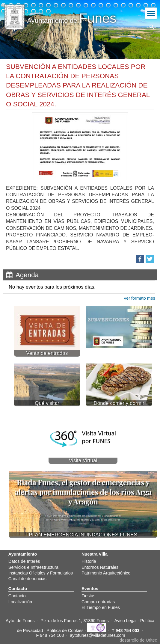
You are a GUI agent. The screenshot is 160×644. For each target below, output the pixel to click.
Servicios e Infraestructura (33, 567)
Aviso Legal (126, 621)
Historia (89, 561)
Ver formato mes (139, 298)
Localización (20, 602)
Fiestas (88, 596)
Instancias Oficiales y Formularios (41, 573)
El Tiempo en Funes (101, 607)
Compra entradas (98, 602)
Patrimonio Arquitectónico (106, 573)
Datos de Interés (24, 561)
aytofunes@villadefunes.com (97, 635)
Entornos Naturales (100, 567)
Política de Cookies (65, 631)
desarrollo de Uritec (138, 640)
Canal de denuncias (27, 579)
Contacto (17, 596)
